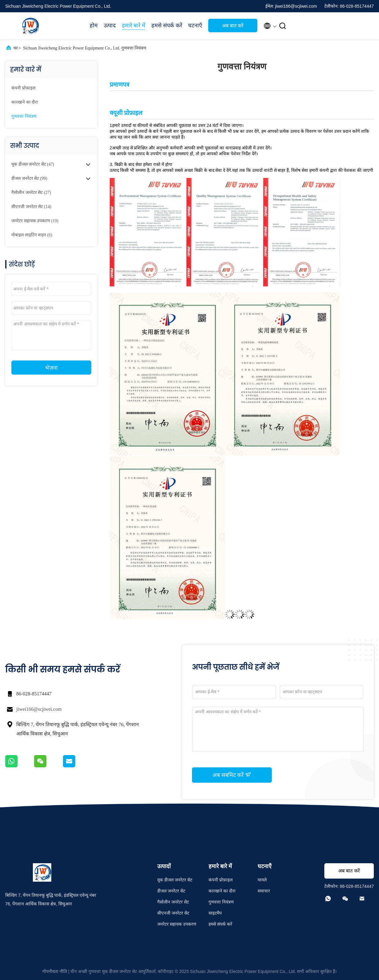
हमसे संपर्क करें (167, 26)
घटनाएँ (195, 26)
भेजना (51, 368)
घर (16, 48)
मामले (262, 880)
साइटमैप (215, 913)
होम (94, 26)
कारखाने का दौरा (25, 102)
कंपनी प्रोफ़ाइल (23, 88)
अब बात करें (233, 26)
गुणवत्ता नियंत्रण (24, 116)
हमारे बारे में (134, 26)
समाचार (264, 891)
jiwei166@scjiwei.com (39, 709)
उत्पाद (110, 26)
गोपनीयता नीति (55, 971)
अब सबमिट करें (232, 775)
